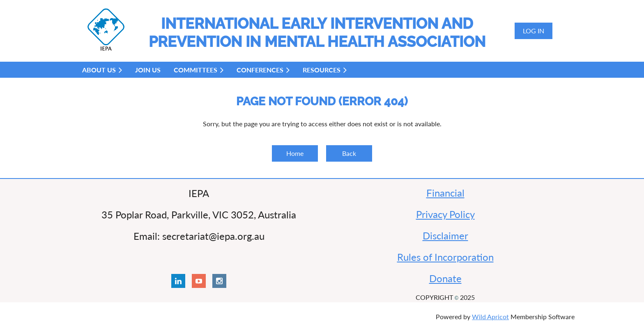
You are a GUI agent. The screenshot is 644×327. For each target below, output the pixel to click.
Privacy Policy (445, 214)
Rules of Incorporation (445, 257)
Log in (534, 31)
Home (295, 153)
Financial (445, 193)
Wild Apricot (490, 317)
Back (349, 153)
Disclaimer (445, 235)
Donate (445, 278)
